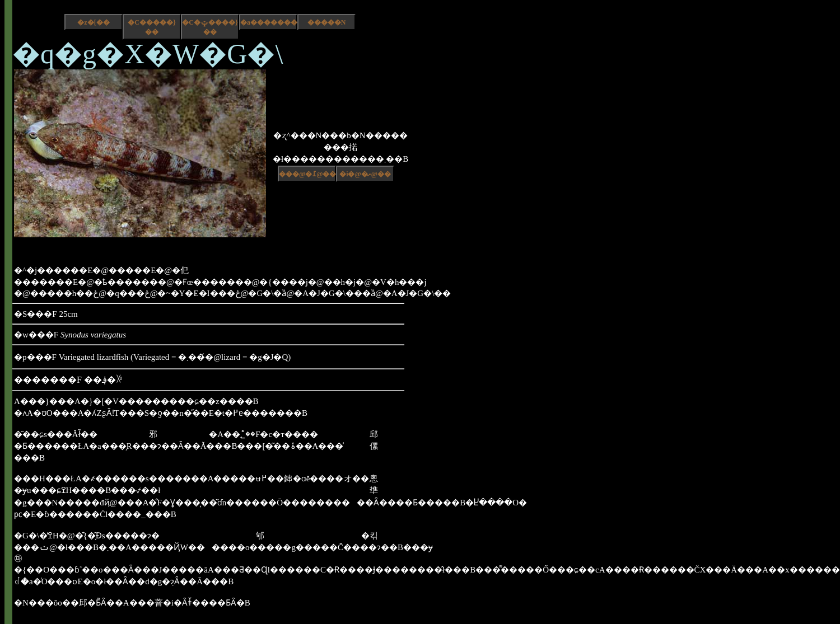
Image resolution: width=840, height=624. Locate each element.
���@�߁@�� (307, 174)
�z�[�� (93, 22)
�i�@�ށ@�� (365, 174)
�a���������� (269, 22)
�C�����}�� (151, 27)
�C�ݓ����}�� (210, 27)
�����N (327, 22)
